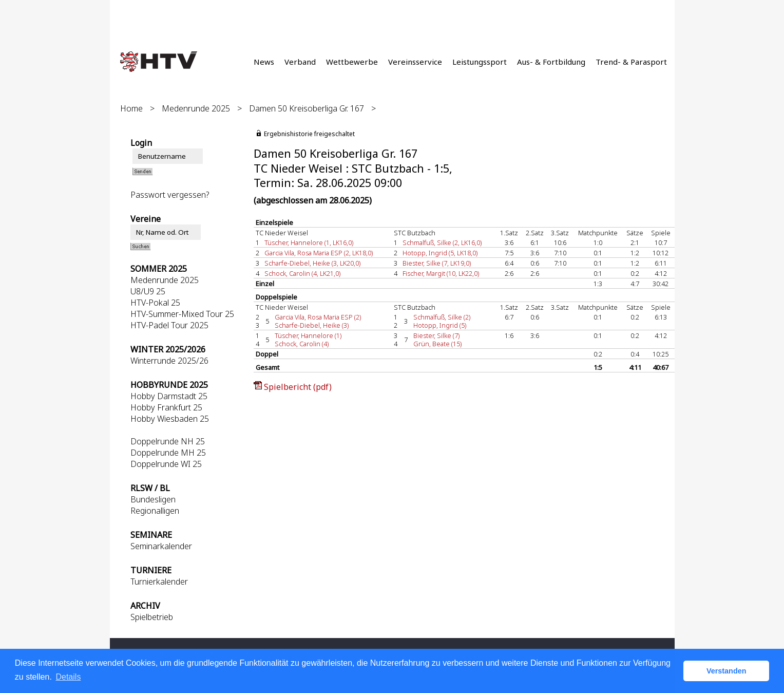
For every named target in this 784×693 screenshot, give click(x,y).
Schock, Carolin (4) (302, 344)
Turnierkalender (159, 582)
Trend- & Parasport (631, 62)
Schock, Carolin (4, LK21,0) (302, 273)
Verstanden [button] (726, 671)
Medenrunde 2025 (196, 108)
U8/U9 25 (148, 291)
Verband (300, 62)
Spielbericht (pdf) (298, 387)
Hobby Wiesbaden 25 (170, 419)
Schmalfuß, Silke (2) (442, 317)
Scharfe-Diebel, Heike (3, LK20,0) (312, 263)
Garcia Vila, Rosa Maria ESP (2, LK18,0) (319, 253)
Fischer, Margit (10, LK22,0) (441, 273)
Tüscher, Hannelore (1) (308, 335)
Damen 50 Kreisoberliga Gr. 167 (307, 108)
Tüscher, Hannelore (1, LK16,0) (309, 242)
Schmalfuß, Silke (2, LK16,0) (442, 242)
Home (131, 108)
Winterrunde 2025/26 (169, 361)
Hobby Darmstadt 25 (169, 396)
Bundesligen (153, 499)
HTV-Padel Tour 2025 (169, 325)
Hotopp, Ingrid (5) (440, 325)
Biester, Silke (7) (436, 335)
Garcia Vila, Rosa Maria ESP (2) (318, 317)
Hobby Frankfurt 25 (166, 407)
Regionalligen (155, 511)
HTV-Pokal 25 (155, 303)
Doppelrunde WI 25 (166, 464)
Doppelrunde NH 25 (168, 441)
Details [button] (68, 677)
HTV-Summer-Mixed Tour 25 (182, 314)
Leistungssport (480, 62)
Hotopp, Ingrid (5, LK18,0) (440, 253)
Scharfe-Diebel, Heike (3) (312, 325)
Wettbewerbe (352, 62)
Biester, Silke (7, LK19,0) (437, 263)
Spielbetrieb (152, 617)
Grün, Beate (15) (437, 344)
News (264, 62)
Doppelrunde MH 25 (168, 453)
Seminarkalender (161, 546)
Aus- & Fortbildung (551, 62)
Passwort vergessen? (170, 195)
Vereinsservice (415, 62)
